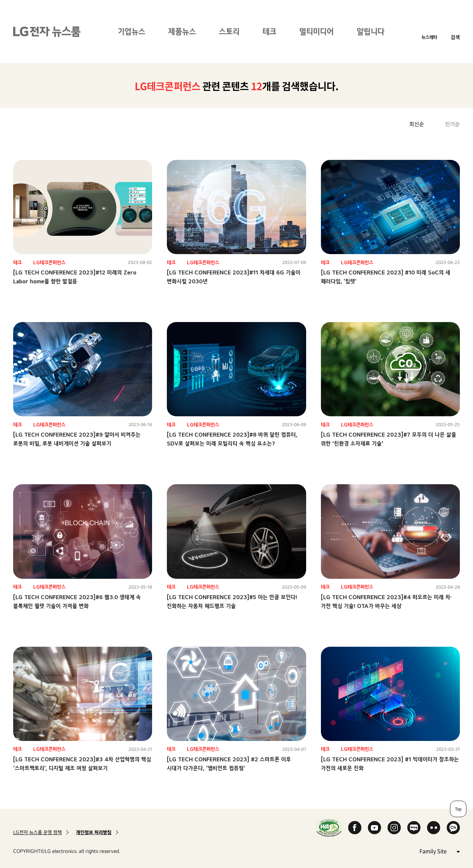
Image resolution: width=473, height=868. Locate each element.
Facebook (355, 828)
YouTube (374, 828)
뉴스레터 (429, 37)
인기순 (452, 124)
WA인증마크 (329, 828)
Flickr (434, 828)
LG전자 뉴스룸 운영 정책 (37, 832)
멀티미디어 (316, 31)
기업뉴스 (131, 31)
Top (458, 809)
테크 (269, 31)
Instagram (394, 828)
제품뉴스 (182, 31)
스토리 (229, 31)
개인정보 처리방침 (94, 832)
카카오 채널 (453, 828)
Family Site (439, 851)
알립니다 (371, 31)
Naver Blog (414, 828)
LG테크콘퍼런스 (49, 262)
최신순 (417, 124)
